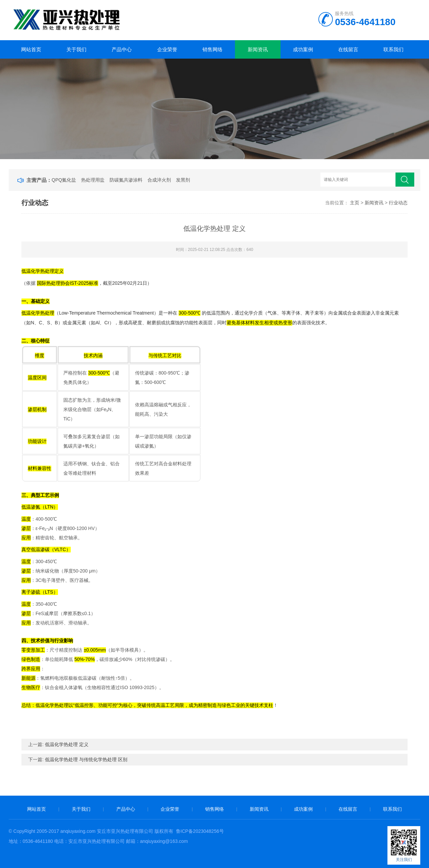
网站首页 (31, 49)
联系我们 (393, 49)
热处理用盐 (93, 180)
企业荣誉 (167, 49)
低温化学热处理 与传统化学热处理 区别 (86, 759)
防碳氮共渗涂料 (126, 180)
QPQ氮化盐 (64, 180)
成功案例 (303, 49)
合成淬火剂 (159, 180)
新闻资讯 (258, 49)
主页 (355, 203)
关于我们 (76, 49)
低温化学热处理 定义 (67, 744)
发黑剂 (183, 180)
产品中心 (122, 49)
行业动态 (398, 203)
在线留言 (348, 49)
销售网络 (212, 49)
